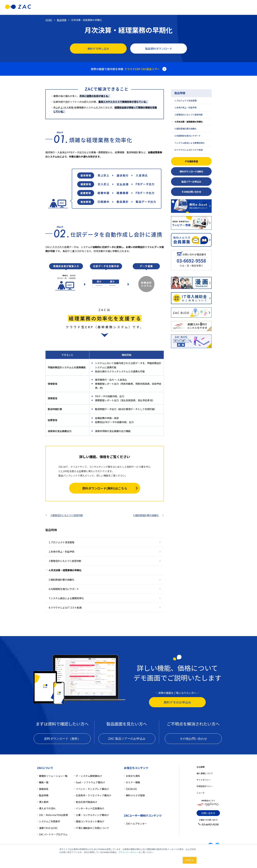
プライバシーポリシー (129, 852)
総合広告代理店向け (87, 802)
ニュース (201, 793)
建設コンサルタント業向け (90, 821)
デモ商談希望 (191, 161)
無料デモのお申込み (177, 702)
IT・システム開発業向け (89, 776)
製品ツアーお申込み (191, 182)
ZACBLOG (131, 789)
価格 (125, 7)
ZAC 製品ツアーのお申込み (127, 739)
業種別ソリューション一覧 (53, 776)
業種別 (83, 7)
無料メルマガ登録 (135, 795)
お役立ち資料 (133, 776)
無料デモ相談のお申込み (207, 7)
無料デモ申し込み (98, 49)
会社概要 (201, 767)
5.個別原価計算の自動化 (146, 515)
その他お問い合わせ (191, 192)
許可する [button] (190, 860)
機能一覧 (44, 782)
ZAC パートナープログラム (53, 834)
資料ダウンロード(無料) (191, 171)
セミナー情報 (133, 782)
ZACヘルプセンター (136, 824)
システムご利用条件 (50, 821)
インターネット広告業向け (90, 808)
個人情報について (205, 773)
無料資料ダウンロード (238, 7)
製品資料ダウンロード (159, 49)
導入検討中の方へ (175, 7)
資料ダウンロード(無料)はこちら (105, 488)
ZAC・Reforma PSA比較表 (53, 815)
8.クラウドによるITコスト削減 (65, 608)
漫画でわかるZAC (48, 828)
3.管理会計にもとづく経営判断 (67, 515)
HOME (49, 20)
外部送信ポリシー (205, 786)
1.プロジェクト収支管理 (62, 542)
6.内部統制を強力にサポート (64, 589)
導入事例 (137, 7)
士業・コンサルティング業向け (92, 815)
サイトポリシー (204, 780)
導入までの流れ (47, 808)
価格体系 (44, 789)
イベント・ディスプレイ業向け (92, 789)
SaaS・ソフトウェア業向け (90, 782)
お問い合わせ (208, 813)
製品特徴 (99, 7)
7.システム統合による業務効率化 (66, 598)
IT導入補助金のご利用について (92, 828)
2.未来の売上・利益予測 (62, 552)
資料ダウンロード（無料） (62, 739)
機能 (113, 7)
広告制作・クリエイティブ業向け (94, 795)
